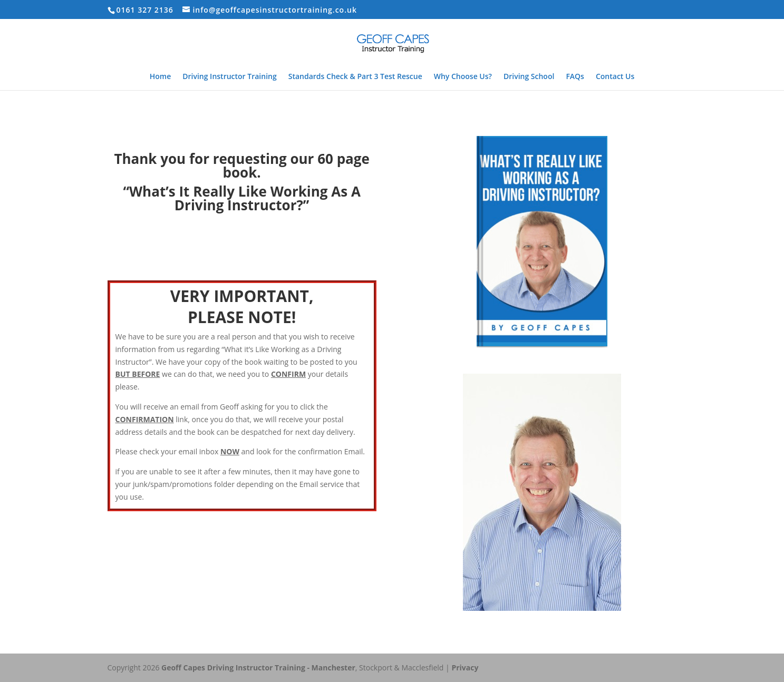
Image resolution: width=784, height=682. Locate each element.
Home (161, 77)
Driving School (529, 77)
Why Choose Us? (463, 77)
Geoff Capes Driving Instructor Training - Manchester (258, 668)
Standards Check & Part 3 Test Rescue (355, 77)
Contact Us (615, 77)
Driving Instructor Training (229, 77)
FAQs (575, 77)
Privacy (465, 668)
